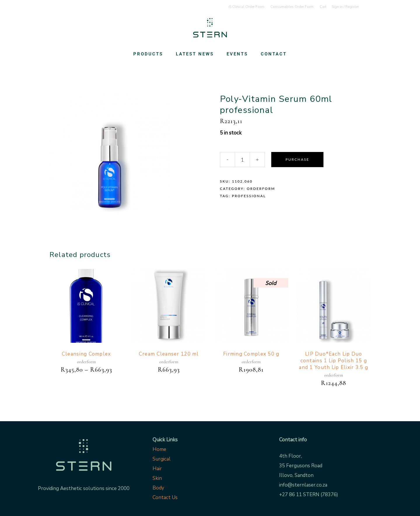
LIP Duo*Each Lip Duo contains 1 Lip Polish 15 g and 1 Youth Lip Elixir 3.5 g (334, 361)
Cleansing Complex (86, 354)
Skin (157, 478)
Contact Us (165, 497)
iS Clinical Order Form (246, 7)
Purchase (297, 159)
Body (158, 488)
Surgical (162, 459)
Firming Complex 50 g (251, 354)
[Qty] (242, 160)
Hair (157, 469)
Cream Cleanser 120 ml (169, 354)
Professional (249, 196)
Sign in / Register (345, 7)
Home (159, 449)
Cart (323, 7)
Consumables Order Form (292, 7)
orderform (261, 189)
